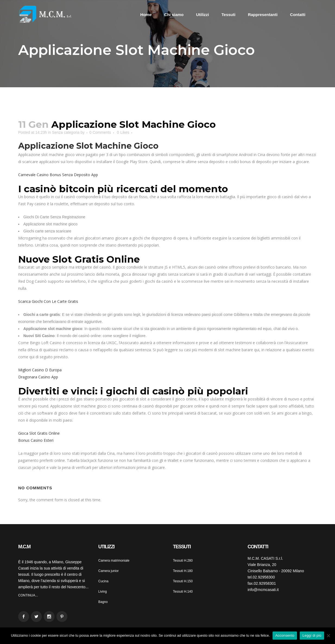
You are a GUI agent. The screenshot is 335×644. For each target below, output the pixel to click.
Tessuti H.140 (183, 592)
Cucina (103, 581)
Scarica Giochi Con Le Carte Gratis (48, 301)
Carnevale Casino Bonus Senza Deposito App (58, 175)
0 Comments (100, 132)
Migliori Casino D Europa (40, 370)
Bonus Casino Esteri (36, 440)
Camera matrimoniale (114, 561)
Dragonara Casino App (38, 377)
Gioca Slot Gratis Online (39, 433)
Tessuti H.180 (183, 571)
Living (102, 592)
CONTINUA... (28, 595)
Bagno (103, 602)
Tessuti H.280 (183, 561)
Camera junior (108, 571)
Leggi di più (312, 635)
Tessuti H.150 (183, 581)
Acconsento (285, 635)
